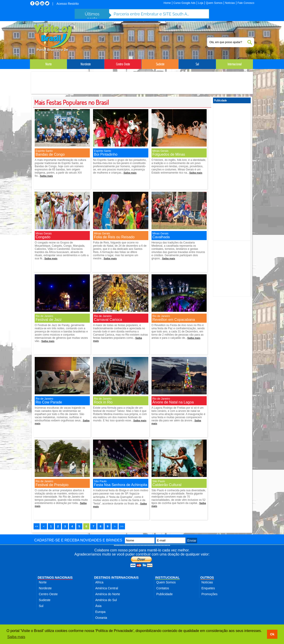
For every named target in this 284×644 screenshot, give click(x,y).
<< (37, 526)
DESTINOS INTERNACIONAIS (116, 578)
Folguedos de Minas (169, 154)
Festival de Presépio (52, 485)
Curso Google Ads (184, 3)
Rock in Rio (103, 402)
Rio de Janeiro (44, 316)
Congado (43, 237)
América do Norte (108, 594)
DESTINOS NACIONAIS (55, 578)
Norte (43, 582)
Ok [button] (272, 634)
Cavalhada (161, 237)
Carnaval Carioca (108, 320)
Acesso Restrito (68, 4)
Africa (99, 582)
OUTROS (207, 578)
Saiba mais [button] (16, 637)
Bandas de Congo (50, 154)
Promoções (209, 594)
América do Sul (106, 600)
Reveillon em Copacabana (174, 320)
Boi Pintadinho (106, 154)
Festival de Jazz (49, 320)
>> (122, 526)
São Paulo (100, 481)
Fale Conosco (246, 3)
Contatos (163, 588)
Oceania (101, 618)
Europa (100, 612)
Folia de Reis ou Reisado (114, 237)
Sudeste (45, 600)
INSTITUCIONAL (167, 578)
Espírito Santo (44, 151)
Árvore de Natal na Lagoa (173, 402)
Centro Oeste (48, 594)
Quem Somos (214, 3)
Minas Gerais (160, 151)
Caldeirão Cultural (167, 485)
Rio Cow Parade (49, 402)
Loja (201, 3)
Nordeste (45, 588)
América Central (107, 588)
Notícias (230, 3)
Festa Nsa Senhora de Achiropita (121, 485)
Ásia (98, 606)
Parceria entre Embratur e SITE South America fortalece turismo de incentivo (152, 14)
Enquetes (208, 588)
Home (167, 3)
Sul (41, 606)
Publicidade (164, 594)
